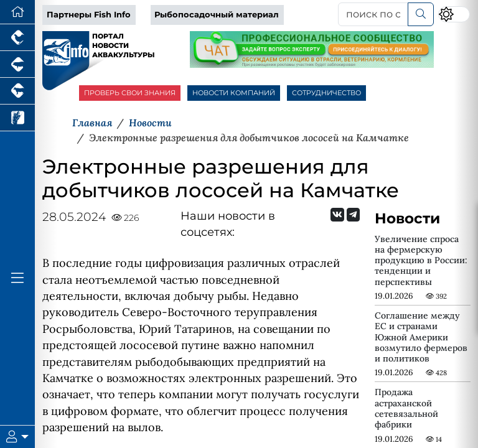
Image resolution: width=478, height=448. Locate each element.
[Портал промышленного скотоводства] (17, 91)
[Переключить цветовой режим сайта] (454, 14)
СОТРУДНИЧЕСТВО (326, 93)
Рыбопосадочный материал (217, 15)
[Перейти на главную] (17, 12)
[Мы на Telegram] (353, 215)
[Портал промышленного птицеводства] (17, 38)
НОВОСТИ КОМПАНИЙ (234, 93)
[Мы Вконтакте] (337, 215)
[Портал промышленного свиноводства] (17, 64)
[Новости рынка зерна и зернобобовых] (17, 118)
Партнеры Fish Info (89, 15)
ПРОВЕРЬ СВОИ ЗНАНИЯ (130, 93)
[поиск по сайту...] (373, 14)
